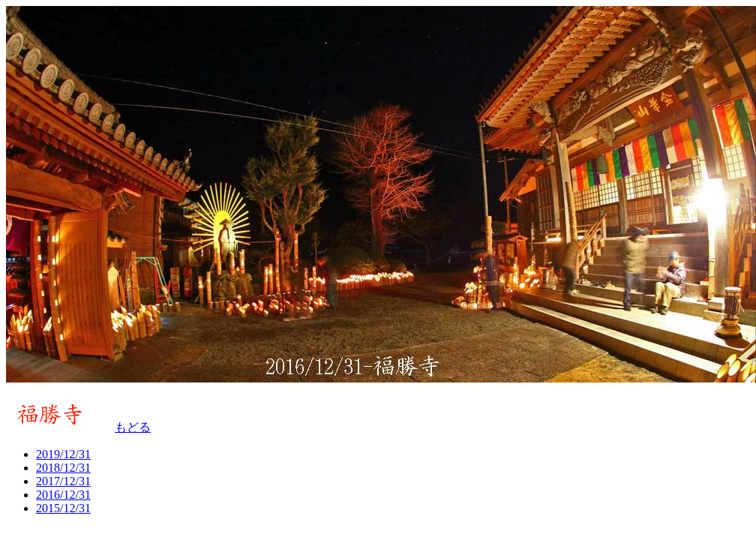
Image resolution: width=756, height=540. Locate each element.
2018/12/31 (63, 468)
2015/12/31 (63, 508)
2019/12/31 (63, 454)
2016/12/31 (63, 495)
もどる (133, 427)
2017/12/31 (63, 481)
